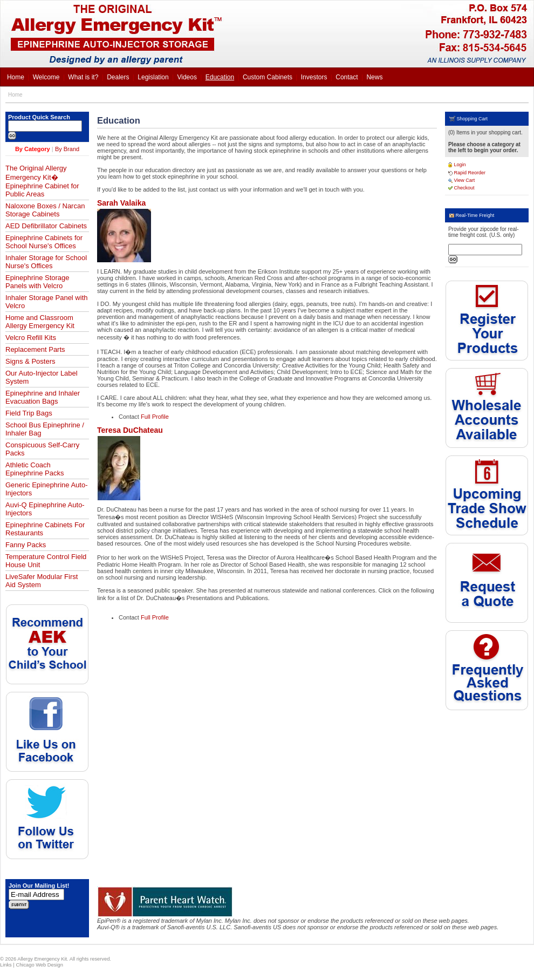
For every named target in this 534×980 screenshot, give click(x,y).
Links (6, 965)
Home (15, 95)
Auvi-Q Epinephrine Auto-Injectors (45, 509)
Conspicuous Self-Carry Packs (42, 449)
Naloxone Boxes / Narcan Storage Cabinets (45, 210)
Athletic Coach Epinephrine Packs (35, 469)
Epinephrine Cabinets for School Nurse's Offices (44, 242)
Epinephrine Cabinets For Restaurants (45, 529)
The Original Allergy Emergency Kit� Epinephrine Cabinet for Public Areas (42, 181)
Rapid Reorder (467, 173)
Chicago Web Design (39, 965)
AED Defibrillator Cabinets (46, 226)
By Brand (67, 149)
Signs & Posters (30, 361)
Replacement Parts (35, 349)
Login (457, 165)
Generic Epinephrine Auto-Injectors (46, 489)
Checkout (461, 188)
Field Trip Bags (29, 413)
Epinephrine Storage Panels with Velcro (37, 282)
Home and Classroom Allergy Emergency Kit (40, 322)
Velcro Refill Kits (31, 338)
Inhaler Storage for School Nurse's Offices (46, 262)
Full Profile (155, 417)
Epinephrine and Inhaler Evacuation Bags (43, 397)
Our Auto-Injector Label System (42, 377)
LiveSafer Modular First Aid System (42, 581)
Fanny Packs (26, 545)
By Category (33, 149)
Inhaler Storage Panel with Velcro (46, 302)
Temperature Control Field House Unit (46, 561)
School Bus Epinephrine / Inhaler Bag (45, 429)
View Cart (461, 180)
